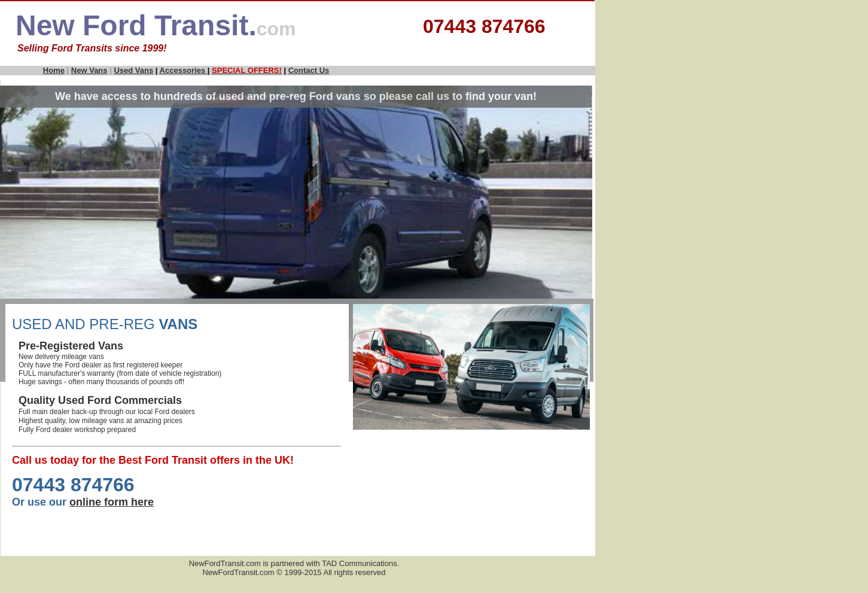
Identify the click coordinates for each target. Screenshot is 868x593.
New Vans (89, 70)
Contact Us (309, 70)
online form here (112, 502)
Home (54, 70)
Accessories (184, 70)
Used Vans (133, 70)
